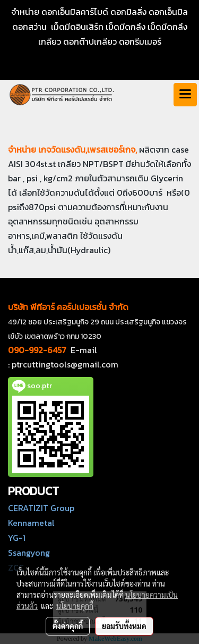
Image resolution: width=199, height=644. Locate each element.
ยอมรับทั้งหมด (124, 626)
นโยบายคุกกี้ (75, 606)
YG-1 (17, 538)
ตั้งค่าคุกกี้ (68, 626)
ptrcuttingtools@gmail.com (65, 364)
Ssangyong (29, 553)
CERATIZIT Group (41, 508)
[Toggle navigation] (185, 95)
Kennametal (31, 523)
